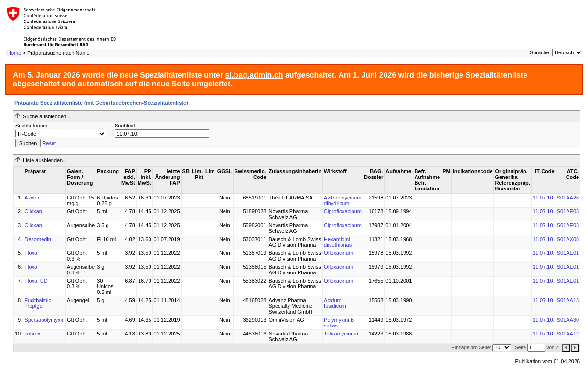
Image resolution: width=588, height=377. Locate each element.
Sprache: (540, 52)
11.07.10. (544, 198)
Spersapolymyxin (44, 320)
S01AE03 (568, 211)
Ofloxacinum (338, 253)
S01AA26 (568, 198)
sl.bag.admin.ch (254, 75)
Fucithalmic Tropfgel (38, 303)
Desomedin (38, 239)
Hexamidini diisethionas (338, 242)
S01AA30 (568, 320)
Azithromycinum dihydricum (342, 200)
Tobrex (32, 334)
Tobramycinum (341, 334)
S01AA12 (568, 334)
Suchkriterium (31, 126)
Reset (49, 143)
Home (14, 53)
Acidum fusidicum (335, 303)
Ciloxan (33, 211)
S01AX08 (568, 239)
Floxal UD (36, 281)
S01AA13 (568, 300)
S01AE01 (568, 253)
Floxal (31, 253)
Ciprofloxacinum (343, 211)
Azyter (32, 198)
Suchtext (125, 126)
